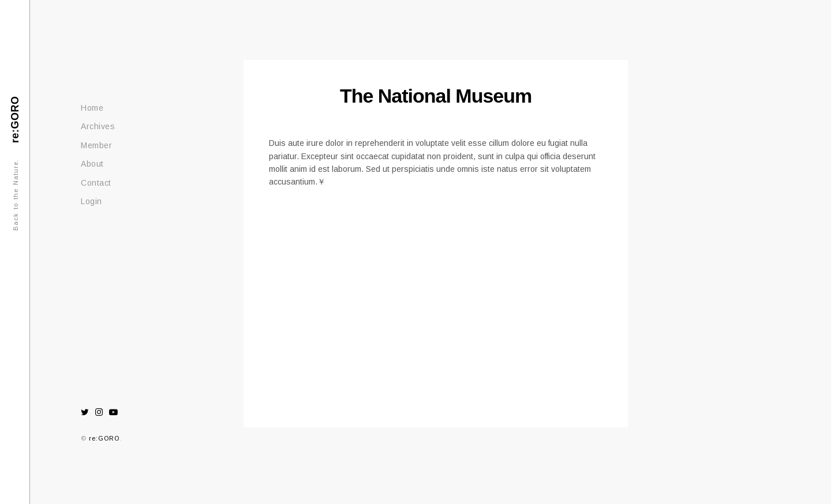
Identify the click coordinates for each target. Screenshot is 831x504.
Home (92, 108)
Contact (96, 183)
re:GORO (104, 438)
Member (96, 145)
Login (91, 201)
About (92, 164)
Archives (98, 126)
